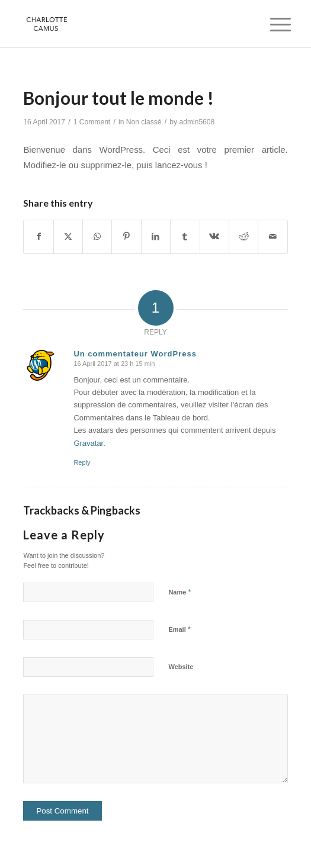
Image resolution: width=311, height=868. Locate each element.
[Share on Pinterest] (126, 237)
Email (179, 629)
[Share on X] (68, 237)
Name (179, 592)
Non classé (144, 122)
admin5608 (197, 122)
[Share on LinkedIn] (156, 237)
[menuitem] (271, 25)
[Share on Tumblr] (185, 237)
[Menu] (271, 25)
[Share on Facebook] (38, 237)
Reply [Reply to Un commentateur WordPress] (82, 462)
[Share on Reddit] (243, 237)
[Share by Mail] (272, 237)
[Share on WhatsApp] (97, 237)
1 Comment (92, 122)
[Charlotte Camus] (129, 24)
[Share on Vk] (214, 237)
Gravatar (88, 443)
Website (181, 667)
